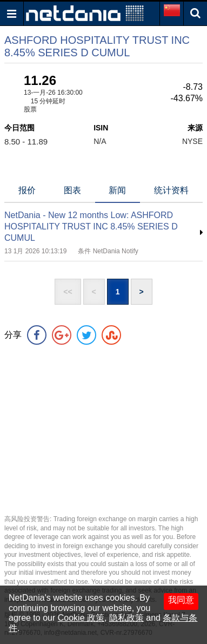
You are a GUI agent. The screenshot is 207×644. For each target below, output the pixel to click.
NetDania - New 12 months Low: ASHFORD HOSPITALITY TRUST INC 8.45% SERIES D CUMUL (91, 226)
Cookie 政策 (81, 618)
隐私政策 (126, 618)
